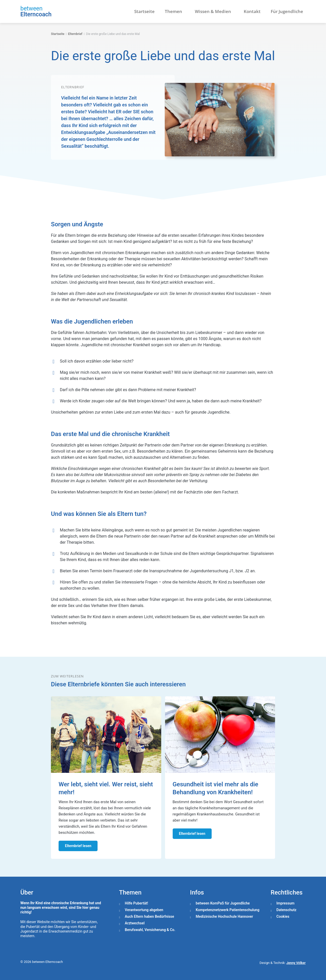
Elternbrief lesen (78, 846)
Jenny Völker (296, 963)
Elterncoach (36, 14)
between (31, 9)
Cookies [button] (283, 916)
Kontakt (252, 11)
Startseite (144, 11)
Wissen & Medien (214, 11)
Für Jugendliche (287, 11)
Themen (175, 11)
